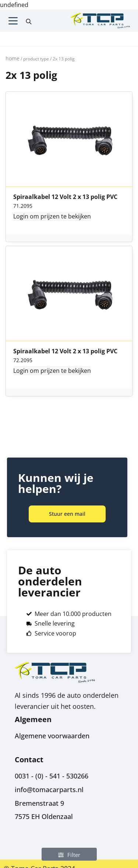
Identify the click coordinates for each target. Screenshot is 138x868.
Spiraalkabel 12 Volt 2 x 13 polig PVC (65, 197)
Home (13, 58)
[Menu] (13, 21)
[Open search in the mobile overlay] (29, 21)
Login (21, 216)
